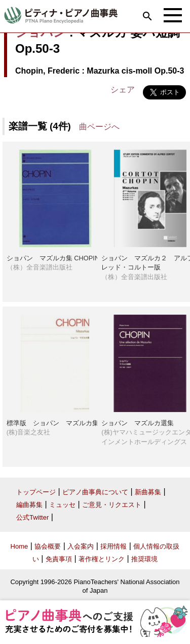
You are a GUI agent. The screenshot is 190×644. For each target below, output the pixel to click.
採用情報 (113, 546)
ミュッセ (62, 505)
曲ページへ (99, 127)
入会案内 (81, 546)
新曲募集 (148, 492)
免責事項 (59, 559)
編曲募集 (29, 505)
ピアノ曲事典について (95, 492)
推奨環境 (144, 559)
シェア (123, 90)
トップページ (36, 492)
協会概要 (48, 546)
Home (20, 546)
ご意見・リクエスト (112, 505)
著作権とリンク (102, 559)
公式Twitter (32, 517)
